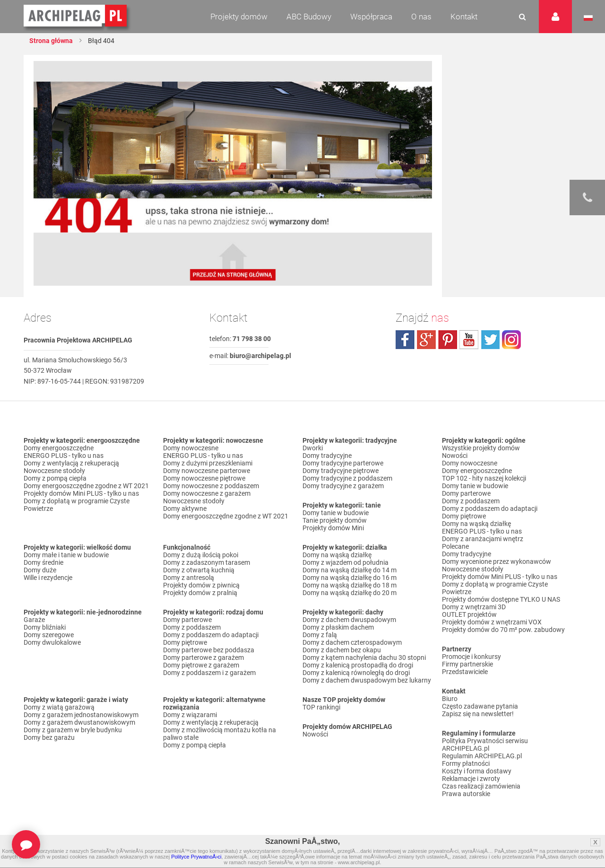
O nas (421, 17)
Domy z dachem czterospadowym (352, 642)
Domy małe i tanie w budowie (66, 555)
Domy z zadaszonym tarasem (207, 562)
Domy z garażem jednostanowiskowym (81, 715)
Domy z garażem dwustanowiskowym (79, 722)
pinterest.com (448, 340)
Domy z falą (320, 635)
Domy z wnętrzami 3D (474, 607)
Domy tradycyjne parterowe (343, 463)
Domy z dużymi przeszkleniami (208, 463)
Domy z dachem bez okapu (342, 650)
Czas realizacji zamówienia (481, 786)
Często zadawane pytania (480, 706)
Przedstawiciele (465, 672)
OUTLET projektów (469, 614)
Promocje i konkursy (471, 657)
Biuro (450, 699)
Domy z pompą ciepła (55, 478)
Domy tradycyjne (327, 456)
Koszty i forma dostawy (477, 771)
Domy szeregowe (49, 635)
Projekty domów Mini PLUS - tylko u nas (81, 493)
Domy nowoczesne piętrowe (204, 478)
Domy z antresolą (189, 578)
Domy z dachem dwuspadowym (349, 620)
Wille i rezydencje (48, 578)
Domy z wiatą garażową (59, 707)
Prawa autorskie (466, 794)
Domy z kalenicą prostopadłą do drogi (358, 665)
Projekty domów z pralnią (200, 593)
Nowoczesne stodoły (54, 471)
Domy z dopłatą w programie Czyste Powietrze (77, 505)
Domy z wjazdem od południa (346, 562)
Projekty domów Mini (333, 528)
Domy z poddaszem (192, 627)
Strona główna (51, 41)
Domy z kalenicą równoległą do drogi (356, 673)
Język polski (588, 18)
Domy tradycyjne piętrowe (341, 471)
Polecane (455, 546)
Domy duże (40, 570)
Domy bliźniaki (45, 627)
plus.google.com (426, 340)
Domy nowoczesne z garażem (207, 493)
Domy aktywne (185, 509)
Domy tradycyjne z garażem (343, 486)
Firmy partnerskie (467, 664)
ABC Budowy (309, 17)
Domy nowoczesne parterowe (207, 471)
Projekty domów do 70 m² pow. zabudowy (503, 630)
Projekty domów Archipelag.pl (76, 16)
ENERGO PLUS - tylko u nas (64, 456)
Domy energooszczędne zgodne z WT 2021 (86, 486)
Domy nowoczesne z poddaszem (211, 486)
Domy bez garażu (49, 737)
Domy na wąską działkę (337, 555)
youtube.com (469, 340)
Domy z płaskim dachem (338, 627)
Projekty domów (239, 17)
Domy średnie (43, 562)
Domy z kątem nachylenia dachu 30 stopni (364, 658)
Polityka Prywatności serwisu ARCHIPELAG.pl (485, 745)
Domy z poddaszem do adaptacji (211, 635)
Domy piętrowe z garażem (201, 665)
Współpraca (371, 17)
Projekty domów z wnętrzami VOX (492, 622)
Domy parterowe (187, 620)
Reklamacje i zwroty (471, 779)
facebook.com (405, 340)
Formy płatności (466, 763)
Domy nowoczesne (191, 448)
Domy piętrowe (185, 642)
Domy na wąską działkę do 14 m (350, 570)
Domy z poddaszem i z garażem (209, 673)
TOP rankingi (321, 707)
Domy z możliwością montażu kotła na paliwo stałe (220, 734)
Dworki (313, 448)
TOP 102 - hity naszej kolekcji (484, 478)
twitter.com (490, 340)
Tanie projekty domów (335, 520)
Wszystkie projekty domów (481, 448)
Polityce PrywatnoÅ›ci (196, 857)
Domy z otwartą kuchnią (199, 570)
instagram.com (511, 340)
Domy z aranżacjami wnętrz (483, 539)
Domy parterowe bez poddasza (209, 650)
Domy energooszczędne (59, 448)
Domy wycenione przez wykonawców (497, 561)
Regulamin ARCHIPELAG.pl (482, 756)
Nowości (315, 734)
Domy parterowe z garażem (203, 658)
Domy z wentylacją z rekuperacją (71, 463)
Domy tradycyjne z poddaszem (347, 478)
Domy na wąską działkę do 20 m (350, 593)
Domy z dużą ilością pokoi (201, 555)
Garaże (34, 620)
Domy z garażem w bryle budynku (73, 730)
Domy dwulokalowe (52, 642)
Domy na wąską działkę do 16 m (350, 578)
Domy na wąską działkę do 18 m (350, 585)
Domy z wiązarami (190, 715)
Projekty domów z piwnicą (201, 585)
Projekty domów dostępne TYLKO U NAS (501, 599)
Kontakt (464, 17)
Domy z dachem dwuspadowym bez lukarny (367, 680)
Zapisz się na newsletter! (478, 714)
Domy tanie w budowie (336, 513)
